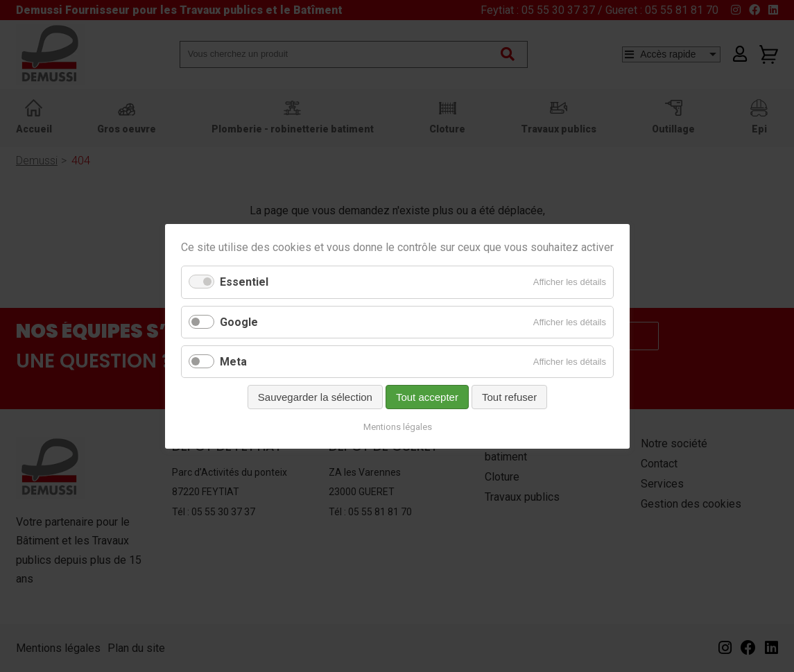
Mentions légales (397, 426)
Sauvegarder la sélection (314, 396)
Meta (233, 361)
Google (239, 321)
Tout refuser (509, 396)
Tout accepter (426, 396)
